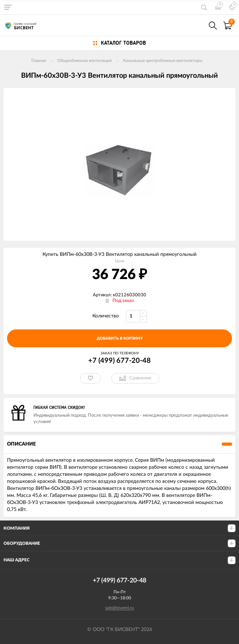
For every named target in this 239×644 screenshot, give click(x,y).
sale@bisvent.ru (119, 608)
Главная (39, 61)
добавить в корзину (120, 338)
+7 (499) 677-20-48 (119, 361)
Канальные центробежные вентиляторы (163, 61)
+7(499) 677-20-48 (198, 26)
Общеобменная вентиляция (85, 61)
